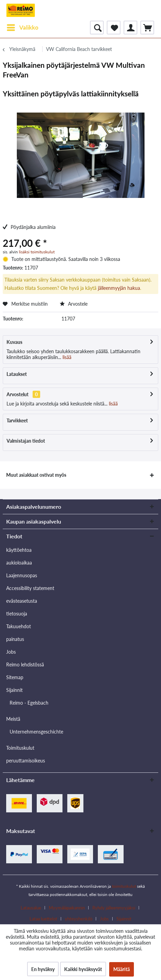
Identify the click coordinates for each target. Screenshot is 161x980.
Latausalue (31, 908)
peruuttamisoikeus (26, 761)
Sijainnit (14, 690)
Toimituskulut (20, 748)
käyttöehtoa (19, 550)
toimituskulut (124, 886)
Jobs (11, 652)
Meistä (13, 719)
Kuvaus (14, 342)
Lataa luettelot (43, 919)
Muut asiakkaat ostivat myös (36, 475)
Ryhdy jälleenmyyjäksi (114, 908)
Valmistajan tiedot (26, 441)
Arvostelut (18, 394)
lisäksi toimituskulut (37, 252)
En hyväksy (43, 969)
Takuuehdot (19, 626)
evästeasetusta (22, 601)
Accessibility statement (30, 588)
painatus (15, 639)
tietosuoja (17, 614)
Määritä (122, 969)
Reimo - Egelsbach (29, 703)
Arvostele (74, 304)
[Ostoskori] (147, 28)
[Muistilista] (114, 28)
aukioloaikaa (19, 563)
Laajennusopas (22, 575)
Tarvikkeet (17, 420)
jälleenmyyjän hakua (119, 288)
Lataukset (17, 374)
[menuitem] (22, 28)
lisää (66, 357)
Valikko (23, 27)
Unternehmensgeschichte (36, 732)
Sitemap (15, 677)
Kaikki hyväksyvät (83, 969)
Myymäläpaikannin (67, 908)
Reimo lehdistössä (25, 665)
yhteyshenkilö (79, 919)
